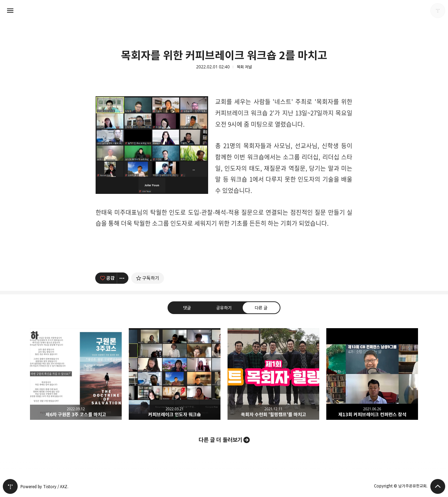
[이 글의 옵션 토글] (123, 278)
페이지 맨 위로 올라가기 (438, 486)
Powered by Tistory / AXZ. (44, 487)
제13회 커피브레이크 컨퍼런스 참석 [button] (372, 374)
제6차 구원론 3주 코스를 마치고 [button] (76, 374)
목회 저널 (244, 67)
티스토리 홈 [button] (10, 486)
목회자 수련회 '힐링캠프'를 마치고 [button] (273, 374)
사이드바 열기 (10, 11)
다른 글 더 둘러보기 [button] (220, 440)
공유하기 (224, 307)
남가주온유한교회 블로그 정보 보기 (438, 11)
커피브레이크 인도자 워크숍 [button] (175, 374)
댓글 (187, 307)
